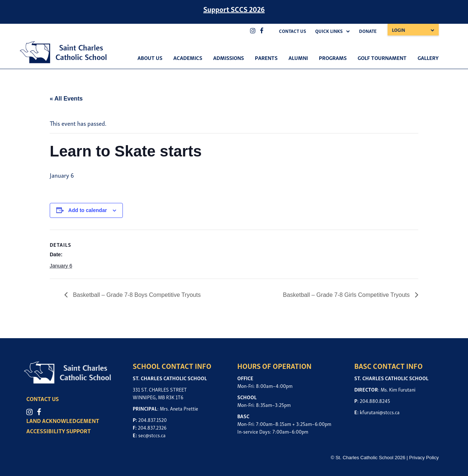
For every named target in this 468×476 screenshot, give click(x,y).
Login (399, 30)
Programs (333, 57)
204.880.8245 (375, 401)
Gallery (428, 57)
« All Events (66, 99)
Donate (368, 31)
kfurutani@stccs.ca (380, 412)
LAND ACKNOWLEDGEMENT (64, 421)
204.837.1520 (152, 420)
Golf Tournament (382, 57)
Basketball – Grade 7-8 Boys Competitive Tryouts (136, 295)
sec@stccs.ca (152, 435)
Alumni (298, 57)
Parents (266, 57)
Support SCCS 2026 (234, 9)
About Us (150, 57)
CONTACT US (44, 398)
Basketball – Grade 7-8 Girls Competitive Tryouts (347, 295)
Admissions (229, 57)
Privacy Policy (424, 458)
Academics (188, 57)
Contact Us (292, 31)
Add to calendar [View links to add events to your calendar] (88, 210)
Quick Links (329, 31)
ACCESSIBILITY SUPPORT (60, 431)
